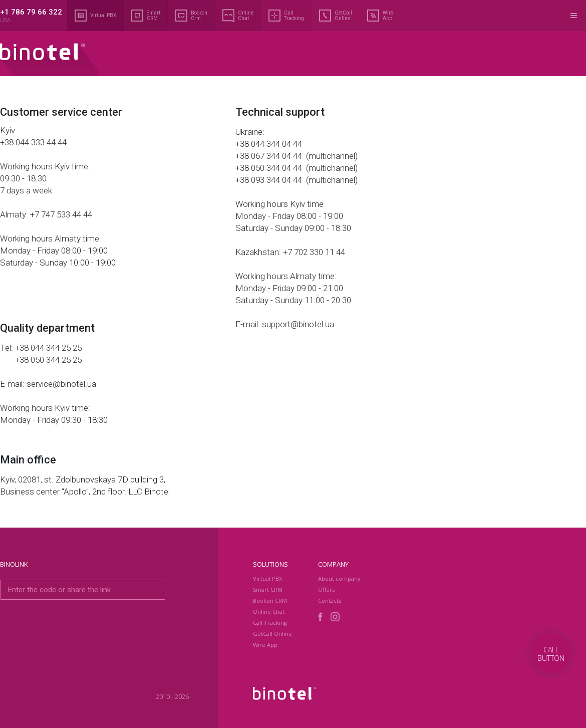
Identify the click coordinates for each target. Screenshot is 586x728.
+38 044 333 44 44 (33, 142)
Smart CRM (146, 16)
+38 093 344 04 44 (270, 180)
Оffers (326, 589)
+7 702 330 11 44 (314, 252)
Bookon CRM (270, 600)
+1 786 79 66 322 (31, 12)
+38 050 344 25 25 (48, 360)
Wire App (380, 16)
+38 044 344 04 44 (270, 144)
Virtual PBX (95, 16)
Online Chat (238, 16)
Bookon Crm (191, 16)
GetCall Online (336, 16)
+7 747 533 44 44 (61, 214)
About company (339, 578)
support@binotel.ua (298, 324)
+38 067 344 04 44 (270, 156)
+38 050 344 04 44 (270, 168)
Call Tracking (286, 16)
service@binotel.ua (61, 384)
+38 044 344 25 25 (48, 348)
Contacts (330, 600)
